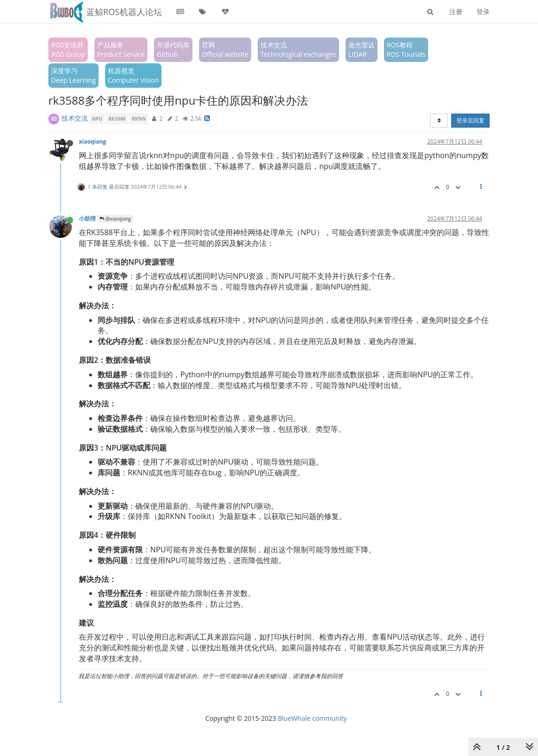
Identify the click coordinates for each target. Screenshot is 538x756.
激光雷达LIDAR (361, 50)
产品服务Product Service (121, 50)
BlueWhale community (312, 718)
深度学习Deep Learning (73, 75)
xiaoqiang (92, 141)
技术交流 (75, 118)
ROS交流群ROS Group (68, 50)
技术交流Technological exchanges (299, 50)
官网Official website (225, 50)
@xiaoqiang (115, 219)
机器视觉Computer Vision (134, 75)
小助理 (87, 218)
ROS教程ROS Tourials (406, 50)
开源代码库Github (173, 50)
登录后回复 (470, 120)
